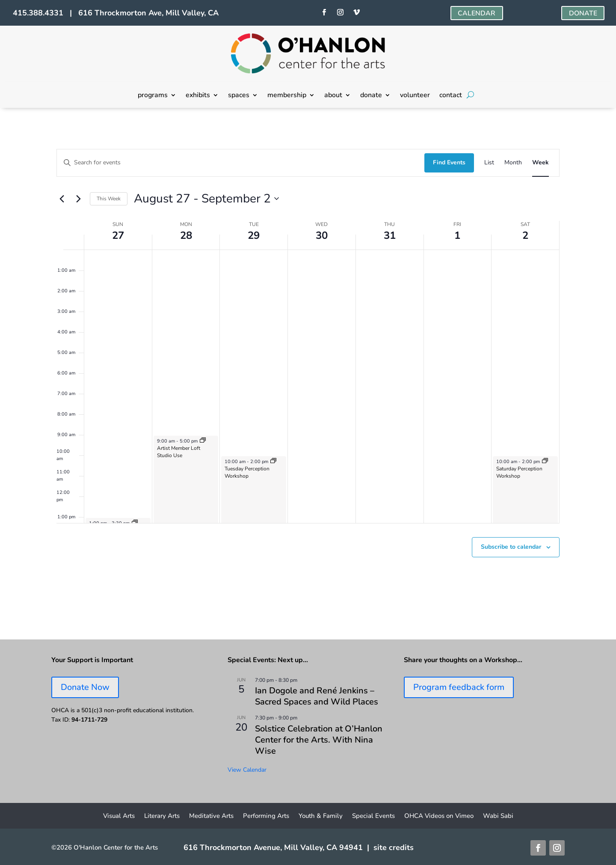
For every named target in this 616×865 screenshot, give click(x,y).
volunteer (415, 96)
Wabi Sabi (498, 816)
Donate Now (85, 687)
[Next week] (78, 199)
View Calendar (247, 770)
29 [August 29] (254, 235)
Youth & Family (321, 816)
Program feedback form (459, 687)
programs (153, 96)
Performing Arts (266, 816)
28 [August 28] (186, 235)
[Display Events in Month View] (513, 163)
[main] (308, 374)
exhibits (198, 96)
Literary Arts (162, 816)
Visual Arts (119, 816)
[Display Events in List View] (489, 163)
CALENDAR (477, 13)
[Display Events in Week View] (540, 163)
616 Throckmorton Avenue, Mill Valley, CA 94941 (273, 847)
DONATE (583, 13)
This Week (109, 199)
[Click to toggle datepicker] (206, 199)
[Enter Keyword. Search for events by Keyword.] (241, 163)
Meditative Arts (211, 816)
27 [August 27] (118, 235)
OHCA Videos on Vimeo (439, 816)
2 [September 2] (525, 235)
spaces (239, 96)
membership (287, 96)
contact (451, 96)
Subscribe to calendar (511, 547)
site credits (394, 847)
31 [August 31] (390, 235)
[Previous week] (62, 199)
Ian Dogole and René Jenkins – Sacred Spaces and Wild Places (317, 696)
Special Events (373, 816)
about (333, 96)
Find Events (449, 162)
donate (371, 96)
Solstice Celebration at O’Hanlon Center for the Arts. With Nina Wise (319, 740)
